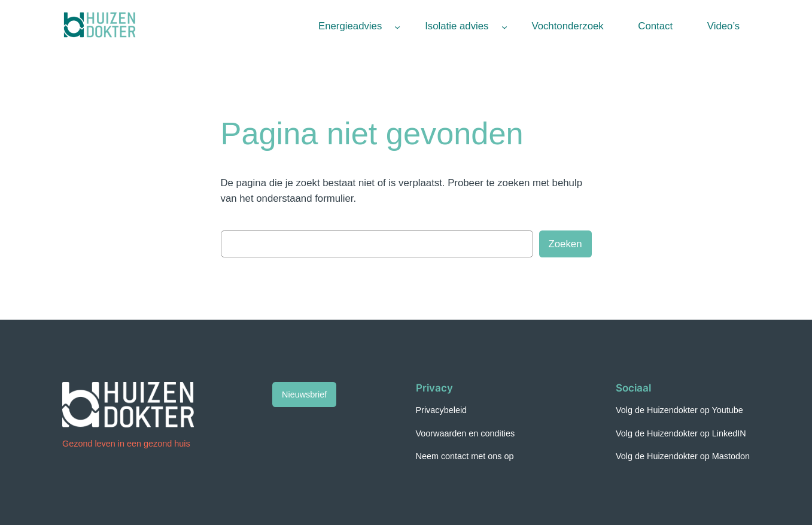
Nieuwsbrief (304, 394)
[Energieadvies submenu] (397, 26)
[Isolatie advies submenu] (504, 26)
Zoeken (565, 244)
